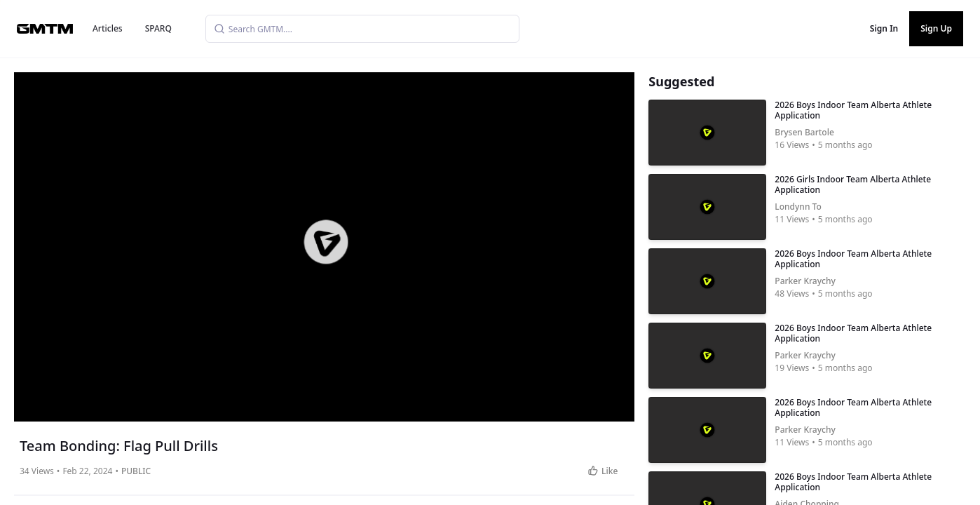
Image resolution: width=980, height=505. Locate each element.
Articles (108, 28)
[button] (325, 242)
